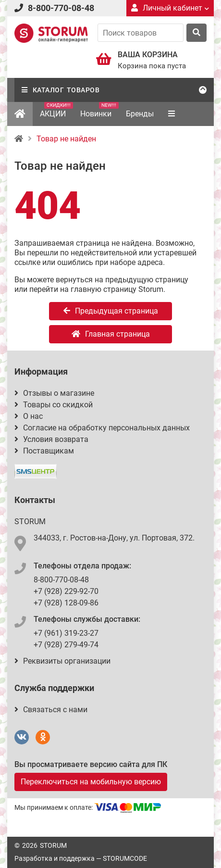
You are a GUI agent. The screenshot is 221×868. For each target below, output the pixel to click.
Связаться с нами (51, 710)
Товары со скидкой (54, 405)
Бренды (140, 114)
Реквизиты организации (62, 661)
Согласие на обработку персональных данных (102, 428)
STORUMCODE (125, 858)
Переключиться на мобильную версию (91, 782)
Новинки (99, 110)
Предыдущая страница (111, 311)
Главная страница (111, 334)
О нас (29, 416)
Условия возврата (51, 439)
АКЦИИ (56, 110)
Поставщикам (44, 451)
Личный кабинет (170, 8)
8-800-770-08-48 (61, 8)
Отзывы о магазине (54, 393)
